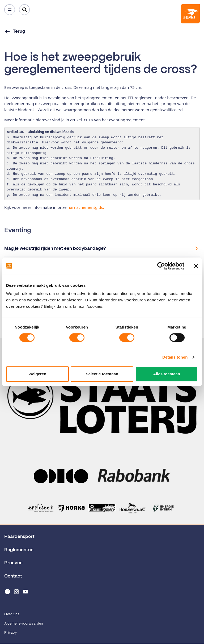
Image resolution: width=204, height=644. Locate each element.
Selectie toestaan (102, 374)
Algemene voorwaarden (24, 624)
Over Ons (12, 614)
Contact (13, 576)
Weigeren (37, 374)
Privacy (10, 633)
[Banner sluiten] (196, 266)
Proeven (13, 563)
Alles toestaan (167, 374)
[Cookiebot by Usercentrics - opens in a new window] (161, 266)
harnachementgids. (86, 207)
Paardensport (19, 537)
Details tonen (175, 357)
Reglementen (19, 550)
